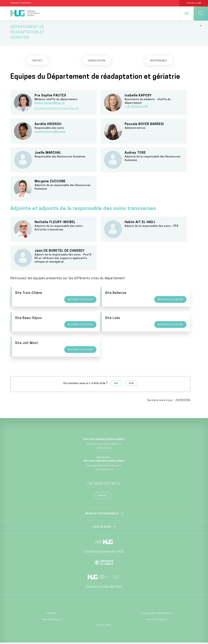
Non (131, 385)
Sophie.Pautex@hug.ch (50, 104)
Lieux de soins (102, 528)
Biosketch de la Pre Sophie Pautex (57, 110)
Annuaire (52, 615)
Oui (116, 385)
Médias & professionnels (102, 515)
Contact (103, 497)
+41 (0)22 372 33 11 (104, 485)
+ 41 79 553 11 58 (136, 108)
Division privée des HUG (104, 588)
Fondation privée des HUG (104, 553)
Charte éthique (52, 621)
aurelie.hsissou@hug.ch (50, 133)
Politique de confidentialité (157, 615)
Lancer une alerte (157, 621)
